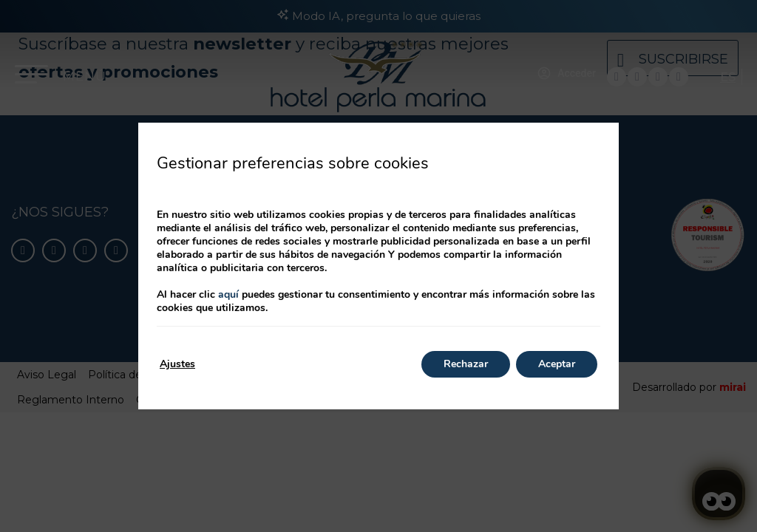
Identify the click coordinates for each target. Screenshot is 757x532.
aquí (228, 294)
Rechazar (466, 364)
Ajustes (177, 364)
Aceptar (557, 364)
